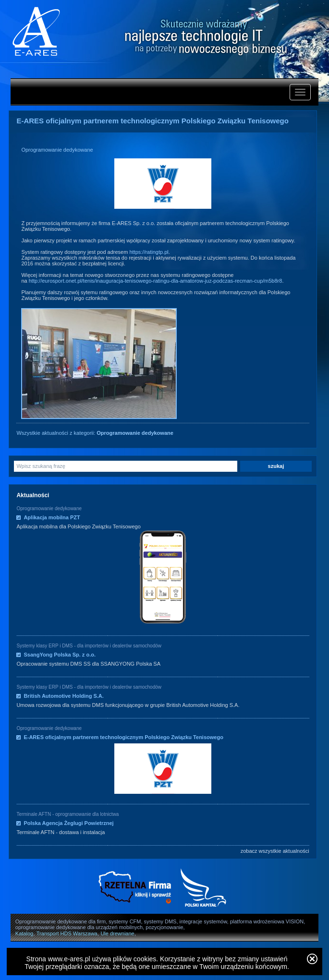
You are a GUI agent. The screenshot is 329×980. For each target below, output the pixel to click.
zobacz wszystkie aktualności (275, 851)
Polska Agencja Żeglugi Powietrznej (68, 823)
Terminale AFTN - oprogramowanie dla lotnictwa (67, 814)
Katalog (24, 933)
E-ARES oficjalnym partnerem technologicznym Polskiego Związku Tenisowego (123, 737)
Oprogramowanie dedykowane (57, 150)
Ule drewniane (117, 933)
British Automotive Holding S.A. (63, 696)
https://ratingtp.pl (149, 252)
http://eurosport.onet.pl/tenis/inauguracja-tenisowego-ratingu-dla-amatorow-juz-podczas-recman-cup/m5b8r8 (156, 281)
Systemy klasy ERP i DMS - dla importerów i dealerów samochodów (89, 646)
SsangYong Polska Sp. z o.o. (60, 655)
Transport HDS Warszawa (67, 933)
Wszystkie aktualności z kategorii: (95, 433)
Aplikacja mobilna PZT (52, 517)
